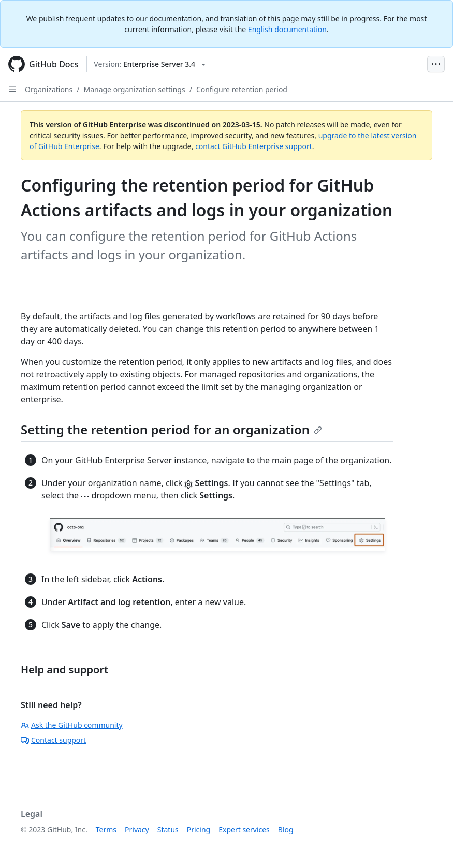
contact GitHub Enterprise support (254, 146)
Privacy (137, 829)
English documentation (287, 29)
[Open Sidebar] (12, 89)
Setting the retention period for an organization (171, 429)
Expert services (244, 829)
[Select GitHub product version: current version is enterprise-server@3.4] (150, 64)
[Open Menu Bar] (436, 64)
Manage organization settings (134, 89)
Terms (106, 829)
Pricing (199, 829)
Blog (286, 829)
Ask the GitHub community (72, 725)
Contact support (53, 740)
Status (168, 829)
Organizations (49, 89)
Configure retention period (242, 89)
